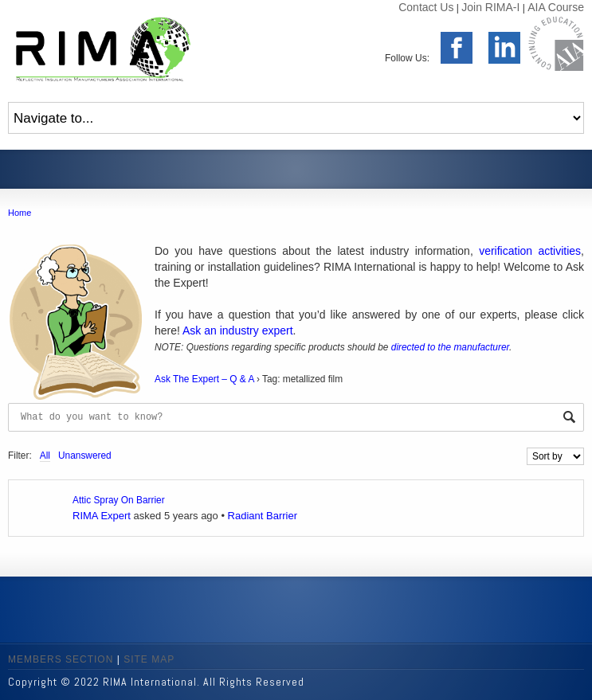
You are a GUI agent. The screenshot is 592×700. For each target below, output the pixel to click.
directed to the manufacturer (450, 347)
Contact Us (426, 7)
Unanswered (85, 456)
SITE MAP (149, 659)
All (45, 456)
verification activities (530, 251)
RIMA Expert (102, 516)
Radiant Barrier (263, 516)
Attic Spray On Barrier (119, 500)
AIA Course (556, 7)
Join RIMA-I (490, 7)
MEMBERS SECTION (61, 659)
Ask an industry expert (238, 330)
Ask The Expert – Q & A (204, 379)
